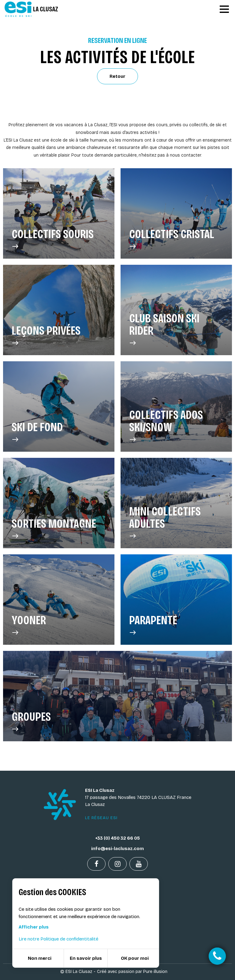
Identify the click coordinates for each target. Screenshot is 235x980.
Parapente (153, 625)
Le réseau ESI (101, 818)
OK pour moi (135, 958)
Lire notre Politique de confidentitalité (58, 939)
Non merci (40, 958)
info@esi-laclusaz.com (117, 849)
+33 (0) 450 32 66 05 (117, 838)
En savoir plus (86, 958)
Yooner (29, 625)
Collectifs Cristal (172, 239)
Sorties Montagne (54, 529)
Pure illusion (155, 972)
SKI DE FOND (37, 432)
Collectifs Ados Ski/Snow (176, 426)
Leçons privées (46, 336)
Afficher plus (34, 927)
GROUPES (31, 722)
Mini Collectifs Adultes (176, 522)
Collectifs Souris (53, 239)
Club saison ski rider (176, 329)
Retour (117, 76)
